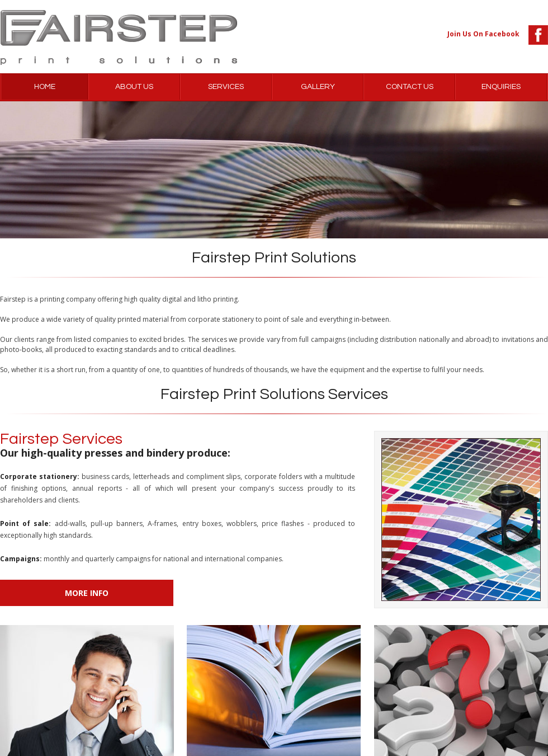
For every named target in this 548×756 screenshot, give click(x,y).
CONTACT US (410, 87)
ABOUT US (134, 87)
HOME (45, 87)
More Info (87, 593)
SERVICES (226, 87)
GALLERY (318, 87)
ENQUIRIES (501, 87)
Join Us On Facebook (483, 34)
